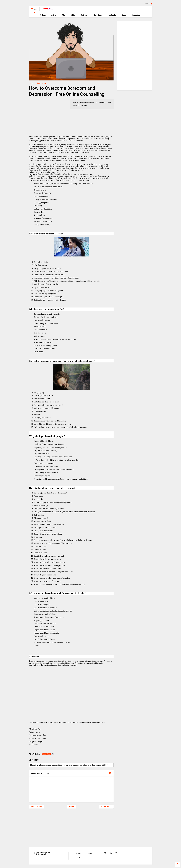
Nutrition (85, 15)
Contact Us (137, 15)
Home (43, 15)
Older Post (106, 807)
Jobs (125, 15)
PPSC (78, 858)
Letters (89, 854)
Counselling (42, 83)
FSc (64, 15)
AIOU (74, 15)
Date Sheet (99, 15)
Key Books (113, 15)
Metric (54, 15)
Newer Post (36, 807)
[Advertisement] (44, 114)
